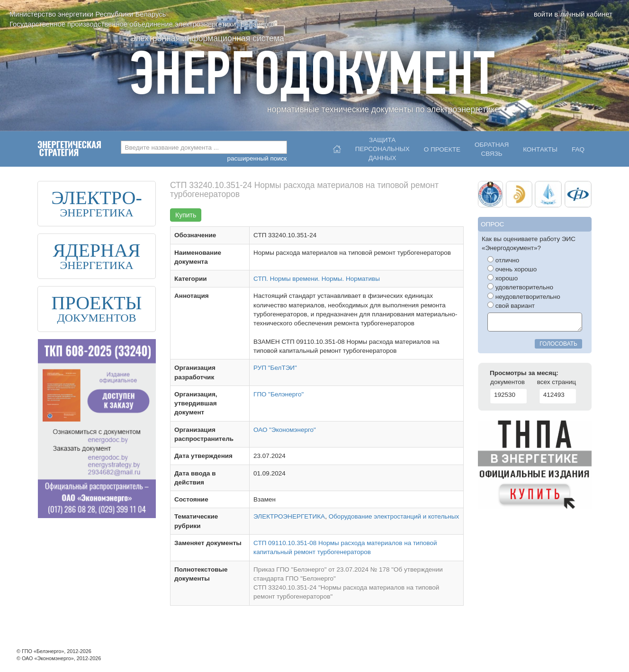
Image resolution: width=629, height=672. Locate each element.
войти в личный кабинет (573, 14)
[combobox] (204, 147)
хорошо (503, 278)
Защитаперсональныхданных (382, 147)
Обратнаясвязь (492, 149)
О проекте (442, 149)
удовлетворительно (520, 287)
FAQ (578, 149)
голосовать (558, 344)
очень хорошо (512, 269)
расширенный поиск (257, 158)
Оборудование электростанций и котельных (394, 516)
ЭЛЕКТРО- (97, 198)
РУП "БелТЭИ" (275, 368)
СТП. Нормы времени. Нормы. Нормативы (317, 279)
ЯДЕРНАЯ (96, 251)
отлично (503, 260)
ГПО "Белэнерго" (279, 394)
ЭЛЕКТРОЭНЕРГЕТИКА (289, 516)
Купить (186, 215)
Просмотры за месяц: (524, 373)
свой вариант (511, 305)
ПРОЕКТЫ (97, 303)
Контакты (540, 149)
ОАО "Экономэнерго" (285, 430)
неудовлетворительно (524, 296)
